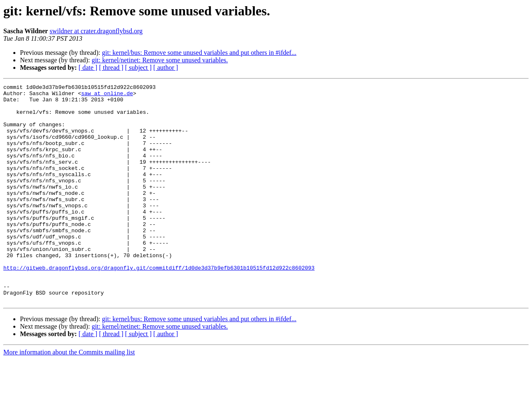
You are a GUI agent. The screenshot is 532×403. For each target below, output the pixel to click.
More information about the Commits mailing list (69, 396)
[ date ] (88, 68)
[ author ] (166, 68)
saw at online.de (107, 96)
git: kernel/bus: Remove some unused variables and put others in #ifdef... (199, 53)
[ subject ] (138, 68)
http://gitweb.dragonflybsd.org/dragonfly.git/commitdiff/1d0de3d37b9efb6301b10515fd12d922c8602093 (159, 305)
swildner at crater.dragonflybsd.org (96, 31)
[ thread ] (111, 68)
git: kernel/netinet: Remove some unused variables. (160, 60)
